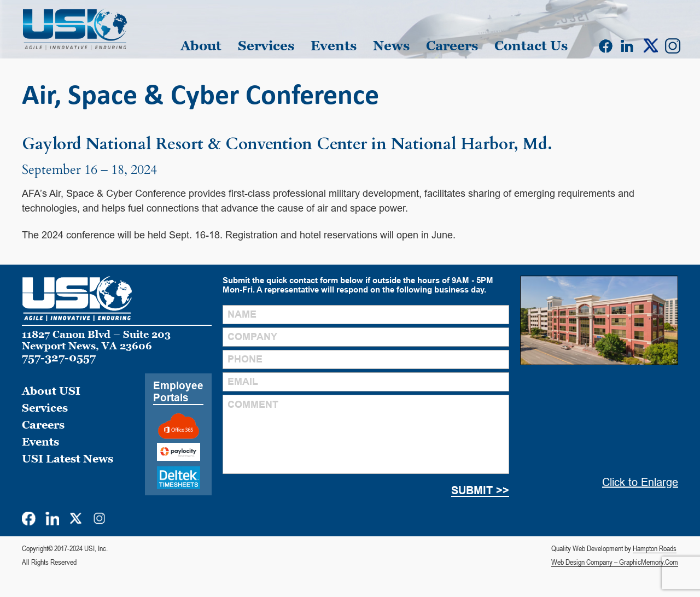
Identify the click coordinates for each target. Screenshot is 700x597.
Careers (452, 46)
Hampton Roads (655, 548)
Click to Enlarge (640, 482)
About (201, 46)
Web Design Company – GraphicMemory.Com (615, 562)
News (391, 46)
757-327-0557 (59, 358)
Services (266, 46)
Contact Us (531, 46)
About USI (51, 391)
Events (334, 46)
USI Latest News (68, 459)
